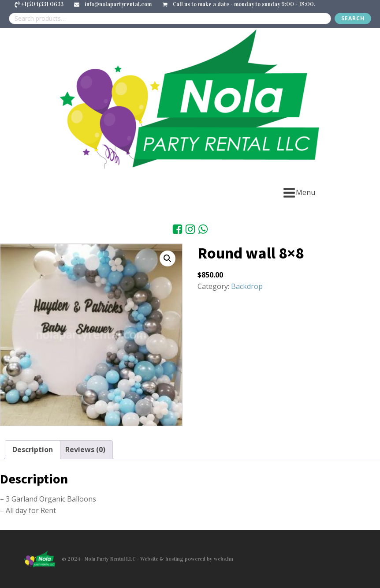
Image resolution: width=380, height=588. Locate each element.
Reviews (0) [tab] (85, 449)
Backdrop (247, 286)
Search (353, 18)
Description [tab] (33, 449)
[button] (168, 258)
